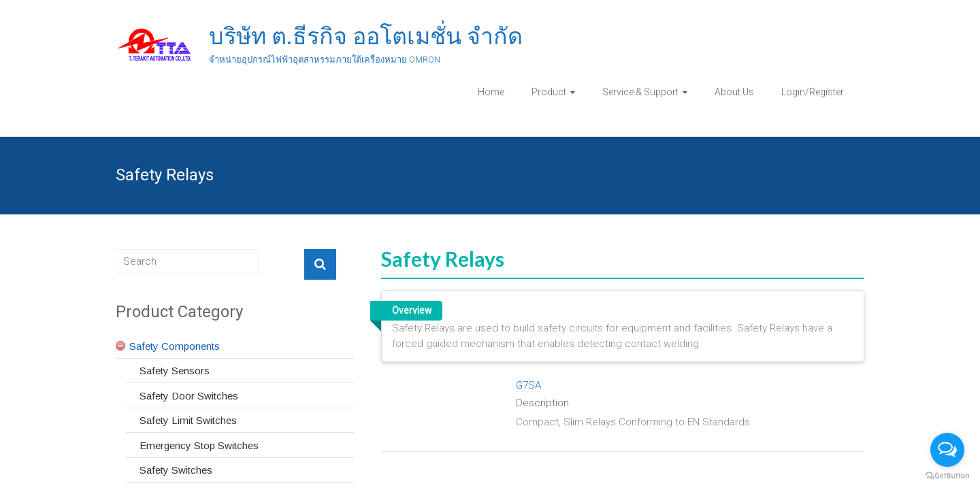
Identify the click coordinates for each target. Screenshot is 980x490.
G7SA (528, 385)
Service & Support (640, 92)
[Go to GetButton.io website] (947, 476)
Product (549, 92)
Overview (412, 310)
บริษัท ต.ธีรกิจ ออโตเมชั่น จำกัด (366, 36)
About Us (734, 92)
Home (491, 92)
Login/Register (813, 92)
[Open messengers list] (947, 450)
